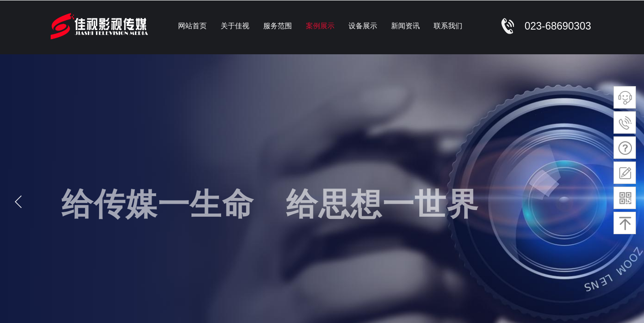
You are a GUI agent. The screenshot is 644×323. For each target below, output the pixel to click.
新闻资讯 (405, 26)
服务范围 (278, 26)
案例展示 (320, 26)
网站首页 (192, 26)
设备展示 (363, 26)
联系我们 (448, 26)
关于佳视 (235, 26)
